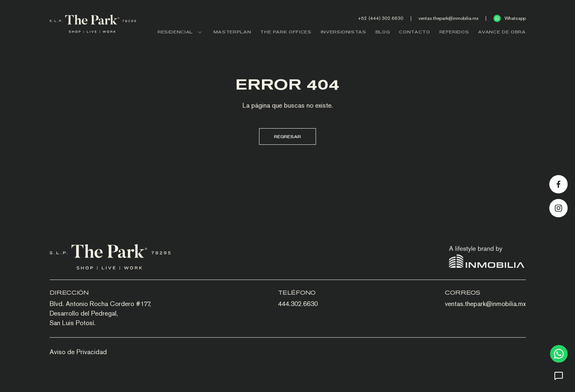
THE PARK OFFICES (286, 32)
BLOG (383, 32)
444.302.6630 (298, 304)
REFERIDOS (454, 32)
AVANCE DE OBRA (502, 32)
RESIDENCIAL (181, 32)
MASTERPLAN (232, 32)
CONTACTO (414, 32)
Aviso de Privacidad (78, 352)
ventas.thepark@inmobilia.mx (448, 18)
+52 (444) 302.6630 (381, 18)
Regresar (287, 136)
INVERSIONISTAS (344, 32)
